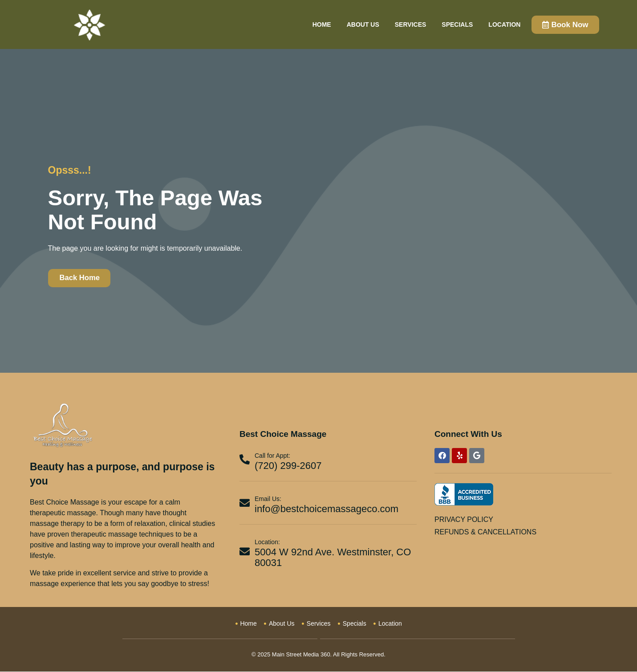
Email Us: (268, 499)
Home (322, 24)
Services (411, 24)
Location (504, 24)
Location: (267, 542)
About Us (363, 24)
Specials (457, 24)
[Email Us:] (245, 503)
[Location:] (245, 552)
